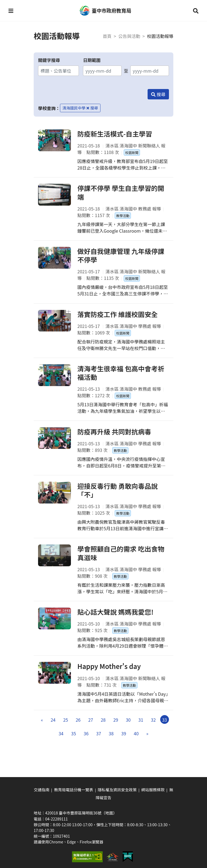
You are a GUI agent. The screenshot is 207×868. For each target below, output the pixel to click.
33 (165, 725)
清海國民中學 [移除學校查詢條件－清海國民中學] (76, 108)
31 (141, 725)
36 (86, 738)
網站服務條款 (152, 790)
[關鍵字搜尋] (58, 71)
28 (103, 725)
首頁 (107, 36)
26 (78, 725)
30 (128, 725)
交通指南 (42, 790)
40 (136, 738)
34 (61, 738)
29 (116, 725)
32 (153, 725)
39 (124, 738)
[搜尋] (158, 94)
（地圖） (109, 813)
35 (74, 738)
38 (111, 738)
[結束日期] (150, 71)
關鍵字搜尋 (49, 60)
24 (53, 725)
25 (66, 725)
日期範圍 (92, 60)
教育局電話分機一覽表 (74, 790)
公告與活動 (129, 36)
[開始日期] (102, 71)
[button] (11, 11)
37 (99, 738)
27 (91, 725)
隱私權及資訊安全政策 (117, 790)
